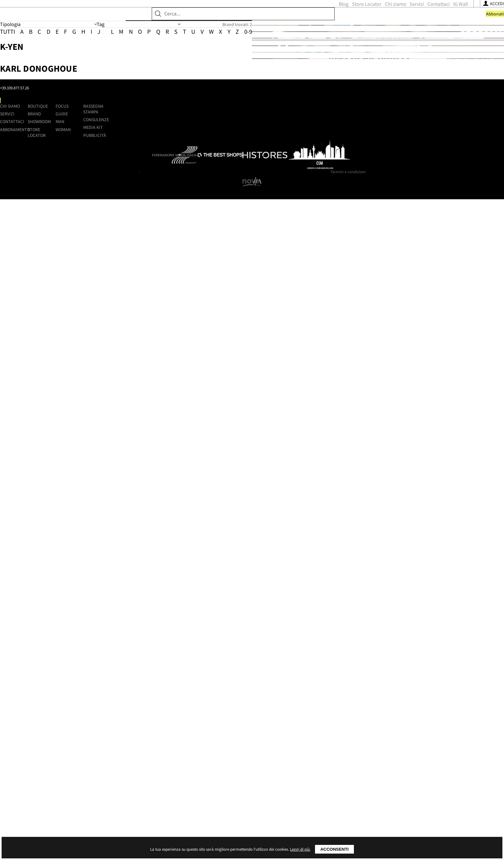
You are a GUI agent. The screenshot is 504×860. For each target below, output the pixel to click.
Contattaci (321, 18)
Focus (310, 738)
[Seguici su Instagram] (368, 18)
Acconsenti (334, 849)
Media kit (380, 759)
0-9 (324, 106)
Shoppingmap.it (108, 730)
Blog (226, 18)
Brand (116, 40)
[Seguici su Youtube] (375, 18)
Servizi (300, 18)
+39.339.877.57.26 (123, 752)
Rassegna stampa (381, 741)
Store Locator (249, 18)
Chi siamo (278, 18)
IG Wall (343, 18)
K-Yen (206, 147)
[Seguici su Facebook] (360, 18)
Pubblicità (382, 767)
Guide (310, 746)
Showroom (145, 40)
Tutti (83, 106)
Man (308, 754)
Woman (312, 762)
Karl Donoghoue (233, 231)
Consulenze (383, 752)
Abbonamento (186, 762)
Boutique (88, 40)
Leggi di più (300, 849)
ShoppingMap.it (117, 17)
